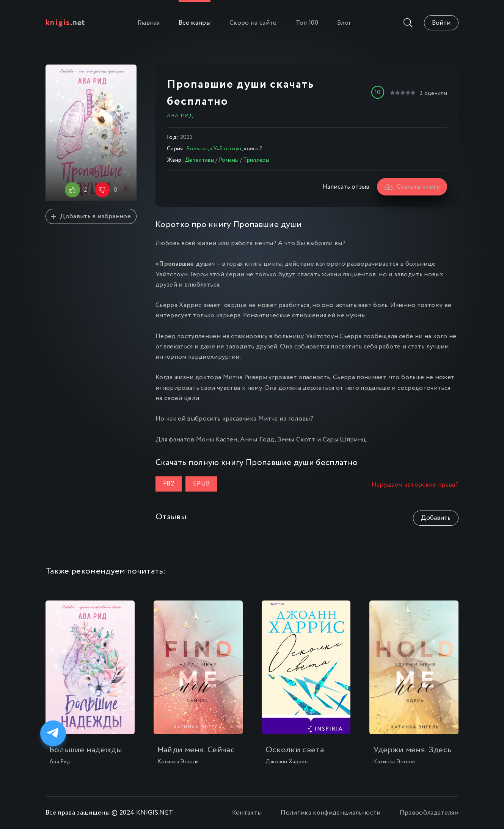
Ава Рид (180, 116)
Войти (441, 23)
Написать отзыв (346, 187)
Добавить (436, 518)
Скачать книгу (412, 187)
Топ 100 (307, 23)
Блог (344, 23)
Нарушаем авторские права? (415, 485)
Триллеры (256, 160)
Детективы (199, 160)
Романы (229, 160)
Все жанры (195, 23)
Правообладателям (429, 813)
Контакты (247, 813)
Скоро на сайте (253, 23)
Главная (149, 23)
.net (65, 23)
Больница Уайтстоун (214, 149)
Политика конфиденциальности (331, 813)
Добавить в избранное (91, 217)
